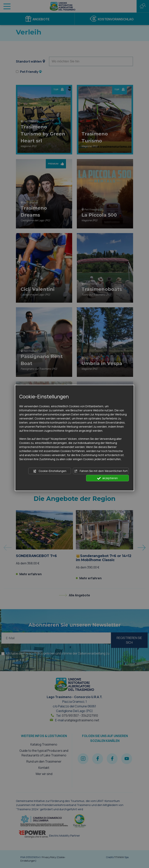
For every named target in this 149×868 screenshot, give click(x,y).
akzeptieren (107, 478)
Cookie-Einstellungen (50, 471)
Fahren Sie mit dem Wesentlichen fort (101, 471)
